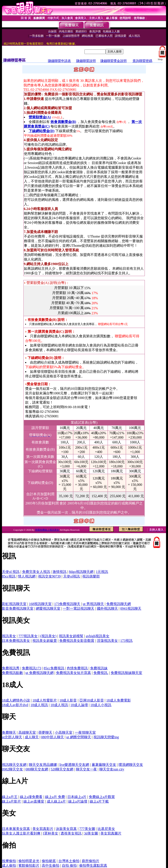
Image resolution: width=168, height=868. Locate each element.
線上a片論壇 (78, 801)
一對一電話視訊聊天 (79, 608)
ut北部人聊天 (12, 737)
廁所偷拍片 (91, 861)
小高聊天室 (64, 732)
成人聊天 (32, 737)
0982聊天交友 (12, 769)
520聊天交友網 (62, 769)
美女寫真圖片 (111, 833)
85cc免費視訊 (54, 668)
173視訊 (126, 641)
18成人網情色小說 (16, 700)
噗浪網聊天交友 (131, 765)
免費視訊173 (31, 668)
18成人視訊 (39, 705)
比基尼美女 (106, 829)
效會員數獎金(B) (63, 122)
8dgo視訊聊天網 (81, 572)
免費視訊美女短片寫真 (73, 673)
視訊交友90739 (49, 576)
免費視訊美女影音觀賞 (77, 641)
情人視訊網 (27, 576)
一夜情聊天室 (85, 732)
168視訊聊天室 (40, 604)
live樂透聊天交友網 (74, 765)
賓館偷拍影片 (29, 865)
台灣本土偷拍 (69, 861)
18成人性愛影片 (45, 700)
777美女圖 (87, 829)
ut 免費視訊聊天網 (39, 673)
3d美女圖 (91, 833)
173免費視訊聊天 (67, 604)
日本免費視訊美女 (16, 641)
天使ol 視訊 (11, 572)
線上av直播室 (34, 801)
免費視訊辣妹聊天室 (126, 673)
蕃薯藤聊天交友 (104, 765)
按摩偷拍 (9, 861)
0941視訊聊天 (131, 608)
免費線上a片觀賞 (102, 797)
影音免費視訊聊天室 (18, 608)
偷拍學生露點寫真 (93, 865)
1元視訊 (102, 572)
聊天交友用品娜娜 (43, 765)
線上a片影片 (11, 801)
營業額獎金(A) (40, 117)
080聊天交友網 (37, 769)
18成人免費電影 (119, 700)
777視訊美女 (28, 636)
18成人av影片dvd (15, 705)
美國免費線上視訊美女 (47, 530)
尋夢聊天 (45, 732)
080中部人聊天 (52, 737)
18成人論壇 (79, 705)
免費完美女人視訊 (36, 572)
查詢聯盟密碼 (142, 61)
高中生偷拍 (51, 865)
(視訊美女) (48, 636)
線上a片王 (10, 797)
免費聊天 (9, 732)
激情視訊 (59, 572)
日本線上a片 (77, 797)
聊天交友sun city (112, 769)
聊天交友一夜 (86, 769)
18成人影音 (68, 700)
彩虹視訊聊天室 (14, 604)
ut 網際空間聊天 (79, 737)
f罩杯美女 (50, 833)
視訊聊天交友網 (14, 765)
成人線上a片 (56, 801)
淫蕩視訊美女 (107, 641)
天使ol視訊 (72, 576)
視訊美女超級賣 (45, 641)
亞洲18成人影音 (92, 700)
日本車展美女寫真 (16, 829)
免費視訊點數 (12, 673)
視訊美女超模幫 (71, 636)
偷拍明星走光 (29, 861)
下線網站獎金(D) (42, 131)
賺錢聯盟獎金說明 (114, 61)
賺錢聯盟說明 (86, 61)
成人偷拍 (9, 865)
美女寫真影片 (43, 829)
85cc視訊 (9, 576)
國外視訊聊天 (107, 608)
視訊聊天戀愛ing (106, 737)
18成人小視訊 (101, 705)
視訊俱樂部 (91, 576)
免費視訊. (101, 673)
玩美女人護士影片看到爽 (21, 833)
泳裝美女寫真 (66, 829)
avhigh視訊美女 (98, 636)
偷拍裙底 (49, 861)
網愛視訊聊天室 (48, 608)
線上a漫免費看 (31, 797)
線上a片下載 (99, 801)
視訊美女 (9, 636)
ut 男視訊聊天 (93, 604)
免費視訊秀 (11, 668)
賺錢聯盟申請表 (59, 61)
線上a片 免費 (55, 797)
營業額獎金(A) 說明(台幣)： (47, 283)
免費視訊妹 (99, 668)
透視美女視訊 (71, 833)
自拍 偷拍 (69, 865)
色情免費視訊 (77, 668)
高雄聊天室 (27, 732)
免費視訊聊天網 (119, 604)
